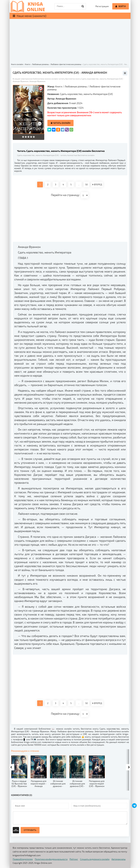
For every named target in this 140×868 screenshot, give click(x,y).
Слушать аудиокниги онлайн (95, 859)
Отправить (30, 830)
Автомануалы (119, 859)
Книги (59, 86)
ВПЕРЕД (97, 184)
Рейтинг (74, 859)
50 (86, 184)
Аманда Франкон (66, 98)
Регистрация (102, 6)
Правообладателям (23, 859)
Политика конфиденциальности (51, 859)
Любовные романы (76, 86)
